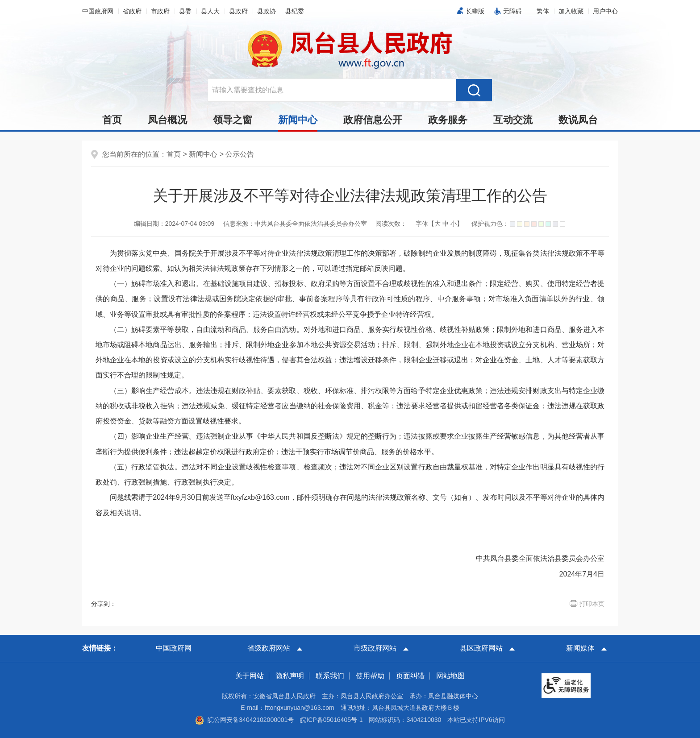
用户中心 (605, 11)
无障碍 (512, 11)
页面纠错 (410, 676)
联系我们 (330, 676)
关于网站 (250, 676)
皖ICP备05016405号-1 (331, 720)
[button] (543, 11)
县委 (185, 11)
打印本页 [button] (592, 604)
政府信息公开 (373, 120)
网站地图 (450, 676)
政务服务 (448, 120)
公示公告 (240, 154)
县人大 (210, 11)
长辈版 (475, 11)
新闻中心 (298, 122)
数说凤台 (578, 120)
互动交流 (513, 120)
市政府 (160, 11)
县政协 (267, 11)
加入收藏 (571, 11)
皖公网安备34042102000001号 (244, 720)
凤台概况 (167, 120)
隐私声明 (290, 676)
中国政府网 (98, 11)
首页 (112, 120)
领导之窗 (233, 120)
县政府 (238, 11)
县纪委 (295, 11)
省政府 (132, 11)
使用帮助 (370, 676)
